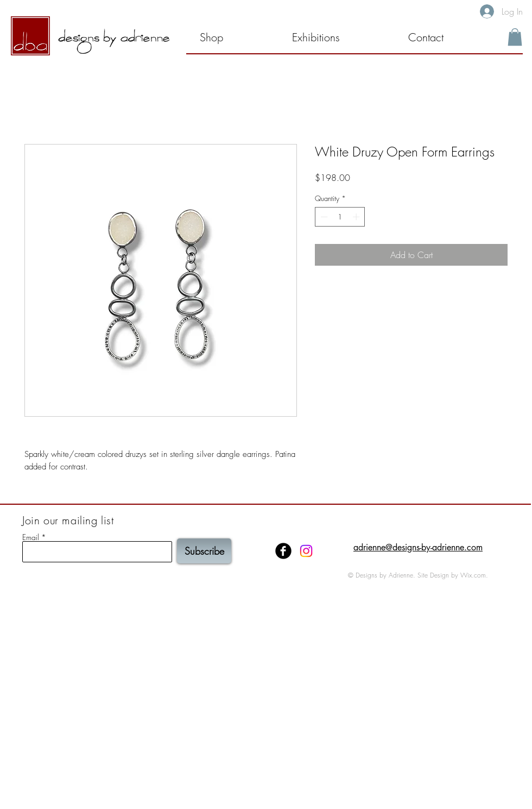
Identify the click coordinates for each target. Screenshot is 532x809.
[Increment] (357, 217)
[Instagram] (306, 551)
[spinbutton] (340, 217)
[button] (337, 37)
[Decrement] (323, 217)
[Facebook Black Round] (283, 551)
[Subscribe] (204, 551)
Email (31, 537)
